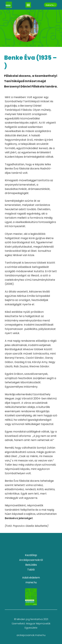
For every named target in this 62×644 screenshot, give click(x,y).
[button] (28, 5)
